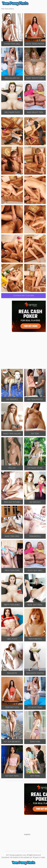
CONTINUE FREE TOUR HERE (24, 296)
